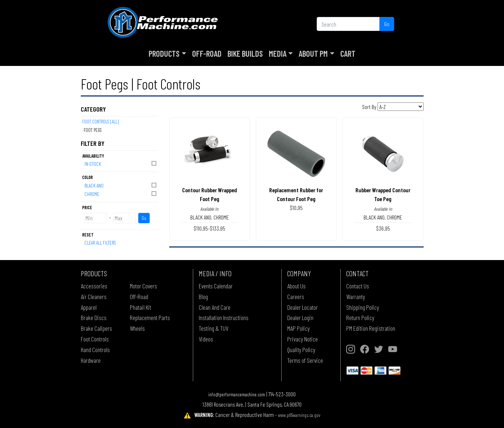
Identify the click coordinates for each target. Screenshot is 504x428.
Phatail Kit (140, 307)
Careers (296, 297)
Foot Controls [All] (100, 122)
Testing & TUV (213, 328)
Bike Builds (245, 53)
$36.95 (383, 228)
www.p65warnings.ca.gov (299, 415)
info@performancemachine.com (237, 394)
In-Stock (121, 163)
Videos (206, 339)
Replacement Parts (150, 318)
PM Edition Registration (371, 328)
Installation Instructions (224, 318)
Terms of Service (305, 360)
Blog (203, 297)
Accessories (94, 286)
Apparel (89, 307)
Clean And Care (215, 307)
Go (387, 24)
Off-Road (207, 53)
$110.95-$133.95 (209, 228)
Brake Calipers (96, 328)
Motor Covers (143, 286)
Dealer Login (300, 318)
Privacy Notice (303, 339)
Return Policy (360, 318)
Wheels (137, 328)
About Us (296, 286)
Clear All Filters (100, 243)
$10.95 (296, 208)
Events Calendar (216, 286)
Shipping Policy (363, 307)
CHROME (121, 194)
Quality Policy (301, 350)
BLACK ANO (121, 185)
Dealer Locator (303, 307)
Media (278, 53)
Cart (348, 53)
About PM (313, 53)
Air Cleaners (94, 297)
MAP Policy (298, 328)
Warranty (356, 297)
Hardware (91, 360)
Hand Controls (95, 350)
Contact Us (358, 286)
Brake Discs (94, 318)
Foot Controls (95, 339)
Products (164, 53)
